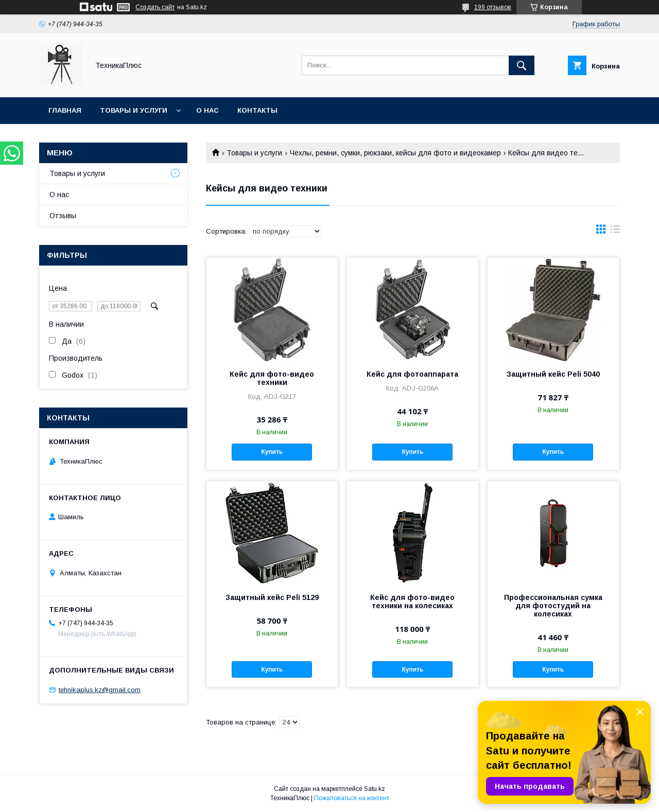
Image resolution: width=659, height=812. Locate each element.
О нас (207, 110)
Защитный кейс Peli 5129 (272, 597)
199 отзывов (493, 7)
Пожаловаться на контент (352, 798)
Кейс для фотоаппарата (412, 374)
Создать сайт (155, 7)
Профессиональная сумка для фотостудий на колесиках (553, 606)
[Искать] (522, 65)
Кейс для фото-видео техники (272, 378)
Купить (272, 452)
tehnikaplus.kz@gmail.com (100, 690)
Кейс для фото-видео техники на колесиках (412, 602)
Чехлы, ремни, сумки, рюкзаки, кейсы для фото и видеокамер (395, 153)
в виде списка (615, 232)
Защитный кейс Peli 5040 (553, 374)
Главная (65, 110)
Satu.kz (375, 789)
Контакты (257, 110)
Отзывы (63, 216)
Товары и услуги (134, 110)
